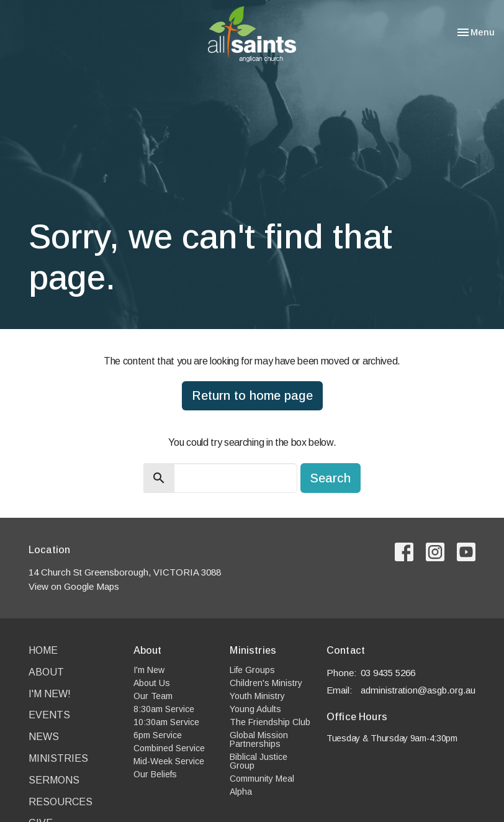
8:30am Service (164, 709)
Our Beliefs (155, 774)
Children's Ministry (266, 683)
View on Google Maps (74, 586)
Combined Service (169, 748)
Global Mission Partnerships (259, 739)
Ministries (58, 758)
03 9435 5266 (388, 673)
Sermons (54, 780)
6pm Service (158, 735)
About (46, 672)
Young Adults (255, 709)
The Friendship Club (270, 722)
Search (331, 478)
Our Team (153, 696)
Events (49, 715)
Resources (61, 802)
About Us (152, 683)
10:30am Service (166, 722)
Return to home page (252, 395)
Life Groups (252, 670)
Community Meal (262, 779)
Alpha (241, 792)
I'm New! (50, 694)
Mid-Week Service (169, 761)
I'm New (149, 670)
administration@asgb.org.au (418, 690)
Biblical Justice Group (259, 761)
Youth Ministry (257, 696)
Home (43, 650)
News (44, 737)
